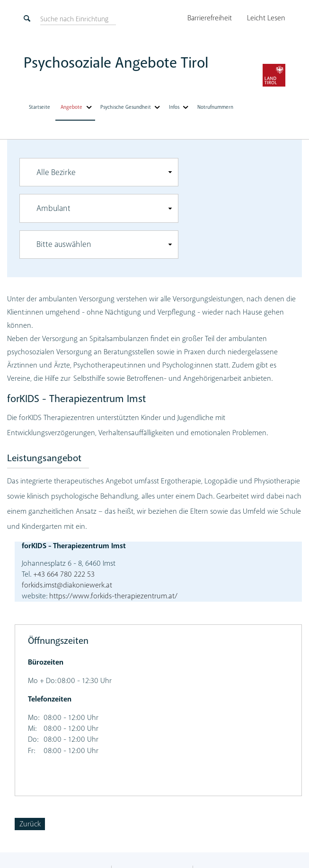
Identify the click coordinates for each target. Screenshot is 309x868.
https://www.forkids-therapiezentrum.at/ (113, 596)
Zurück (30, 824)
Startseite (40, 106)
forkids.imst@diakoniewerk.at (67, 585)
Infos (172, 106)
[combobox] (99, 172)
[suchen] (74, 19)
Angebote (71, 106)
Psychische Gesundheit (125, 106)
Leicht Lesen (267, 18)
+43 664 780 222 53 (63, 573)
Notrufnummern (212, 106)
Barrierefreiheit (211, 18)
